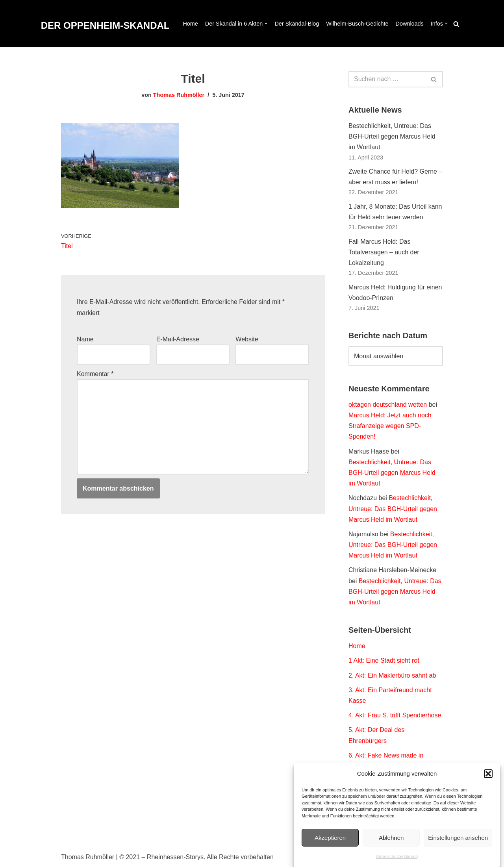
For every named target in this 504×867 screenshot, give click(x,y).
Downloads (410, 24)
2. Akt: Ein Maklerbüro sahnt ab (392, 675)
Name (85, 339)
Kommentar (95, 374)
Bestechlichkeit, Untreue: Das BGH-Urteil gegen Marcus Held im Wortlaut (392, 136)
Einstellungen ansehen (458, 845)
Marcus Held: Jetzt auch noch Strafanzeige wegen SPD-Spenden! (390, 426)
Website (247, 339)
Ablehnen (391, 845)
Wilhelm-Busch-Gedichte (357, 24)
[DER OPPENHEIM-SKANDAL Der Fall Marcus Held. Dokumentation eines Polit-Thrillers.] (105, 26)
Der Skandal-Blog (297, 24)
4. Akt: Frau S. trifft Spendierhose (395, 715)
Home (190, 24)
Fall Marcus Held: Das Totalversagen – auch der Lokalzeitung (384, 252)
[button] (488, 781)
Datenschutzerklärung (397, 863)
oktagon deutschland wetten (388, 405)
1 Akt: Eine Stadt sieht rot (384, 660)
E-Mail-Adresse (178, 339)
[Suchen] (456, 24)
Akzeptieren (330, 845)
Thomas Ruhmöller (179, 95)
